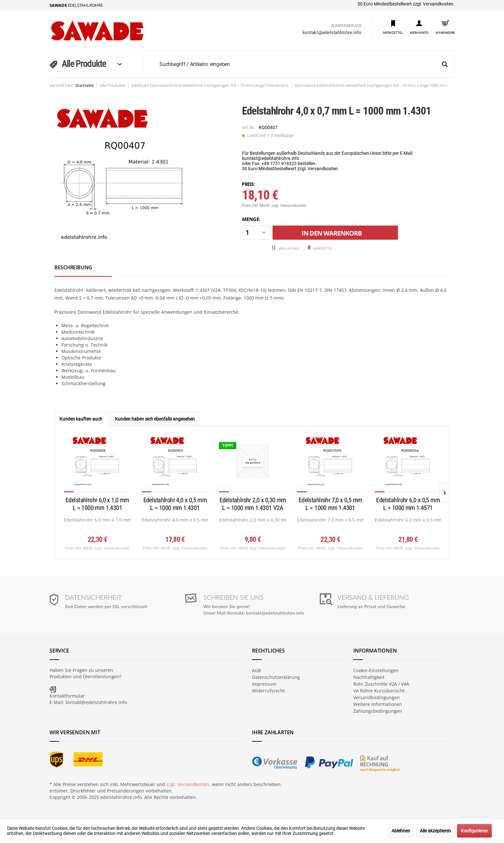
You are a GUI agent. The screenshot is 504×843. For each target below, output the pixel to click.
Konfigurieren (474, 831)
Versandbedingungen (377, 697)
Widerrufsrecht (268, 691)
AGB (256, 670)
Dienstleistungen (101, 676)
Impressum (264, 684)
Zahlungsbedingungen (378, 711)
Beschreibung (73, 267)
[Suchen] (445, 65)
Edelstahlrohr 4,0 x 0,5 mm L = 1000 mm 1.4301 (175, 504)
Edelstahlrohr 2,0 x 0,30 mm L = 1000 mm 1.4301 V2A (253, 504)
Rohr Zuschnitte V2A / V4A (381, 684)
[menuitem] (393, 27)
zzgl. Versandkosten (289, 206)
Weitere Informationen (378, 704)
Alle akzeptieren (435, 831)
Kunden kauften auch (81, 419)
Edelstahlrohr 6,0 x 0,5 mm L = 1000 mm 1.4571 (408, 504)
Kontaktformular (67, 696)
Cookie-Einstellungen (376, 670)
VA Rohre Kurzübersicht (379, 691)
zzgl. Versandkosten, (189, 784)
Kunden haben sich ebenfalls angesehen (155, 419)
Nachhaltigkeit (369, 677)
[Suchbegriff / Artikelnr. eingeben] (306, 64)
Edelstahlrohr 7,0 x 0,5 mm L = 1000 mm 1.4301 (330, 504)
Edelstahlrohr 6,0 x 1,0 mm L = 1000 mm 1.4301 (97, 504)
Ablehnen (401, 831)
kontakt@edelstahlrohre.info (332, 32)
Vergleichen (285, 248)
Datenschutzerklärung (276, 677)
